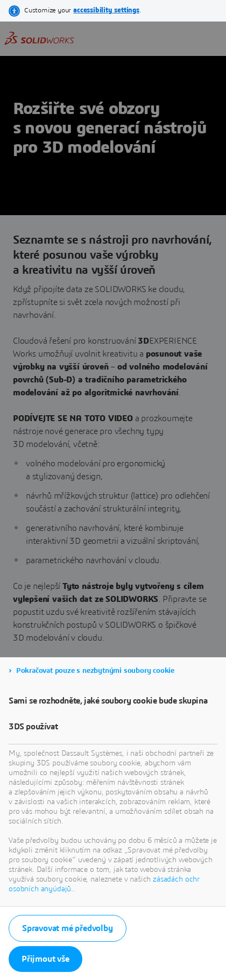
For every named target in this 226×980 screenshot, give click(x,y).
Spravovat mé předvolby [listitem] (68, 928)
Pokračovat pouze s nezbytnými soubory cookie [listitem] (95, 671)
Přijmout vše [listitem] (45, 959)
